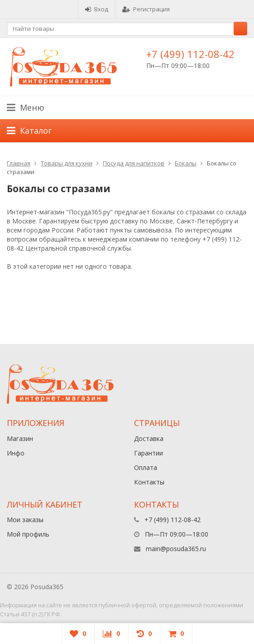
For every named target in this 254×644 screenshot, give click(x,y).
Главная (19, 163)
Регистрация (146, 9)
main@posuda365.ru (176, 549)
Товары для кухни (67, 163)
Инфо (16, 453)
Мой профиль (28, 534)
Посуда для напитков (134, 163)
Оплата (146, 467)
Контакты (149, 482)
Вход (97, 9)
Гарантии (149, 453)
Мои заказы (25, 520)
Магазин (20, 438)
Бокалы (186, 163)
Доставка (149, 438)
